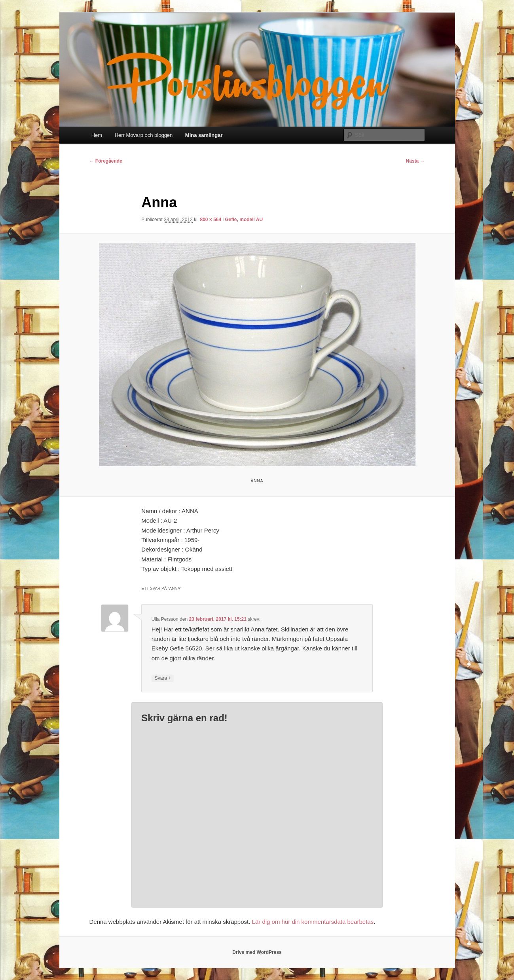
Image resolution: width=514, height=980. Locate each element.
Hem (97, 135)
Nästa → (415, 161)
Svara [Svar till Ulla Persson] (163, 678)
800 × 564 (211, 220)
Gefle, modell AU (244, 220)
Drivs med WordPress (257, 952)
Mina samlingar (204, 135)
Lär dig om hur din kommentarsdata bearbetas (313, 922)
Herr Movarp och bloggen (144, 135)
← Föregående (106, 161)
